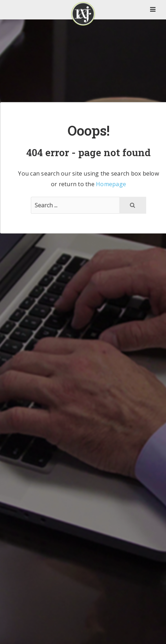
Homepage (111, 184)
